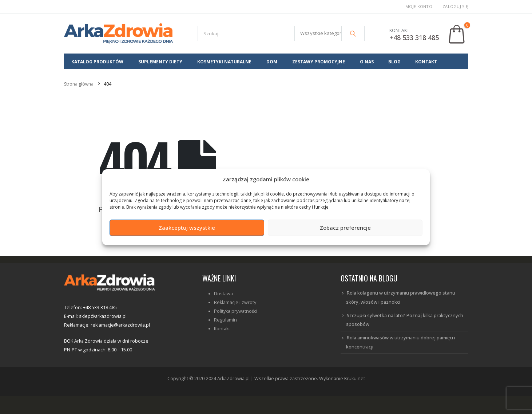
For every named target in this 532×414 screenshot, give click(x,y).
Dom (272, 62)
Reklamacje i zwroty (235, 302)
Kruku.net (355, 378)
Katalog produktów (97, 62)
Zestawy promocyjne (319, 62)
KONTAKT (426, 62)
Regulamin (225, 320)
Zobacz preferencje (345, 228)
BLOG (394, 62)
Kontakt (222, 329)
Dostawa (223, 294)
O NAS (367, 62)
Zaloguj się (455, 6)
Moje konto (419, 6)
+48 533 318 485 (414, 38)
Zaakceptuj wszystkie (187, 228)
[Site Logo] (119, 33)
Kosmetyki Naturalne (224, 62)
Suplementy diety (160, 62)
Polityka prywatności (236, 311)
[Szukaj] (353, 33)
